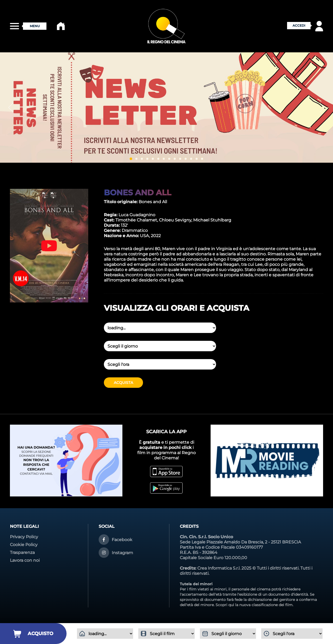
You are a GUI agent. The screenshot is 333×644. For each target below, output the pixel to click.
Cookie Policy (24, 545)
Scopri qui (225, 605)
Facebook (122, 540)
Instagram (122, 553)
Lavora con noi (25, 560)
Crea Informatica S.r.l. (219, 568)
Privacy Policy (24, 537)
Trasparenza (22, 552)
